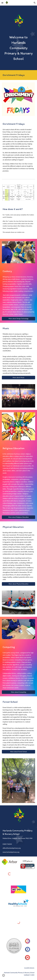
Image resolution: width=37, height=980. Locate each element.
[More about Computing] (19, 692)
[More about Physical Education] (19, 584)
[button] (2, 3)
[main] (19, 48)
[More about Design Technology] (19, 319)
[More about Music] (19, 378)
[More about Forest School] (19, 752)
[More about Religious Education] (19, 517)
